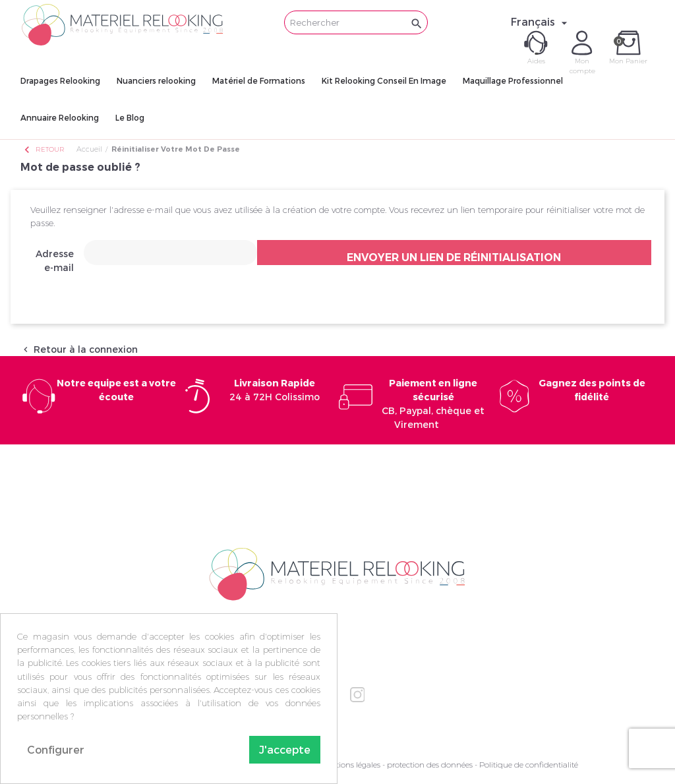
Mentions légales (350, 765)
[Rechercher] (356, 22)
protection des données (430, 765)
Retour (44, 149)
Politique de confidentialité (529, 765)
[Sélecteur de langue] (541, 22)
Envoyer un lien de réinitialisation (454, 257)
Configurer (56, 749)
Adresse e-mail (55, 260)
